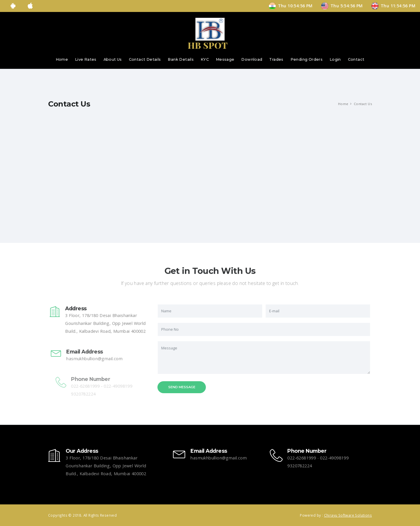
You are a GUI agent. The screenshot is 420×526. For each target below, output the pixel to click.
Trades (276, 59)
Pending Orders (307, 59)
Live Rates (86, 59)
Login (335, 59)
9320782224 (300, 466)
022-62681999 (302, 458)
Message (225, 59)
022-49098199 (334, 458)
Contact (356, 59)
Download (252, 59)
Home (62, 59)
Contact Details (145, 59)
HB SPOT (208, 45)
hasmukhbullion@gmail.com (100, 359)
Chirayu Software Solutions (348, 515)
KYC (205, 59)
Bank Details (181, 59)
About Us (113, 59)
